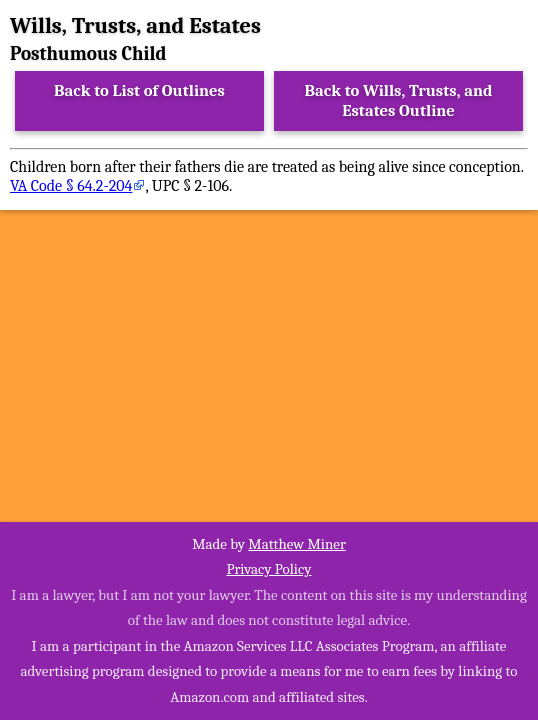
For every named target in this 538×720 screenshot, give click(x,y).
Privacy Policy (268, 569)
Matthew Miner (297, 544)
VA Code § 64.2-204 (71, 186)
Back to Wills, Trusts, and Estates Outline (399, 100)
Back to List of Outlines (139, 90)
